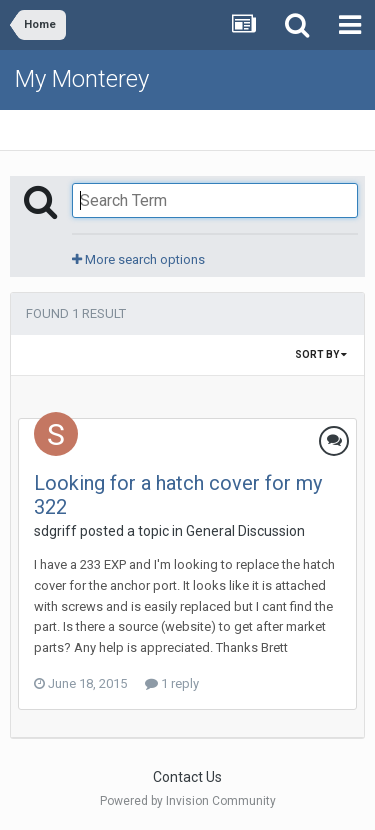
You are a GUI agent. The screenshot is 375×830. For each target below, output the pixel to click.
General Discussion (245, 531)
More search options (138, 259)
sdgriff (55, 531)
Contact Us (187, 777)
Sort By (321, 354)
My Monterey (82, 79)
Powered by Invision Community (188, 801)
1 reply (172, 683)
